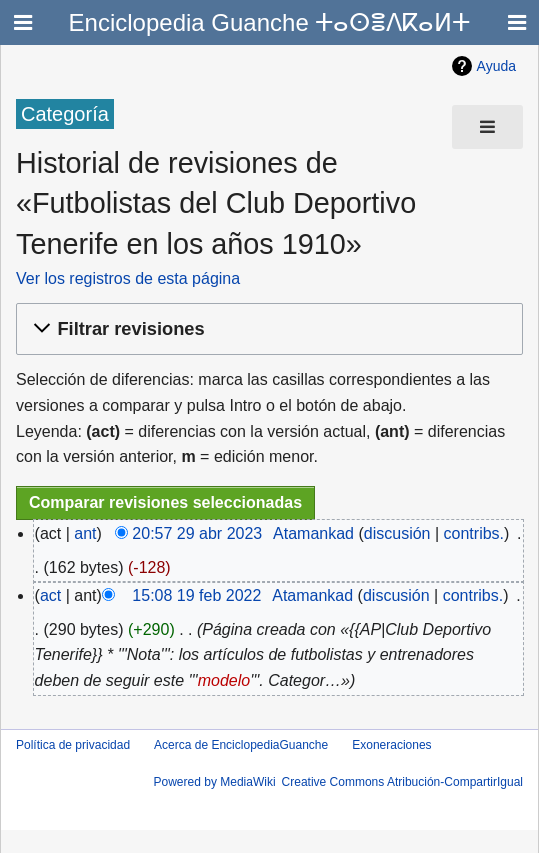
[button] (266, 329)
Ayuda (496, 66)
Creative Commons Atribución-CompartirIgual (402, 782)
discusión (397, 533)
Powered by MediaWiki (215, 782)
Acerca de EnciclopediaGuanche (241, 745)
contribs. (474, 533)
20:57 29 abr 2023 (197, 533)
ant (85, 533)
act (50, 595)
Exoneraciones (391, 745)
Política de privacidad (73, 745)
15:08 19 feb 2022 (196, 595)
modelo (224, 680)
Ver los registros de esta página (128, 278)
